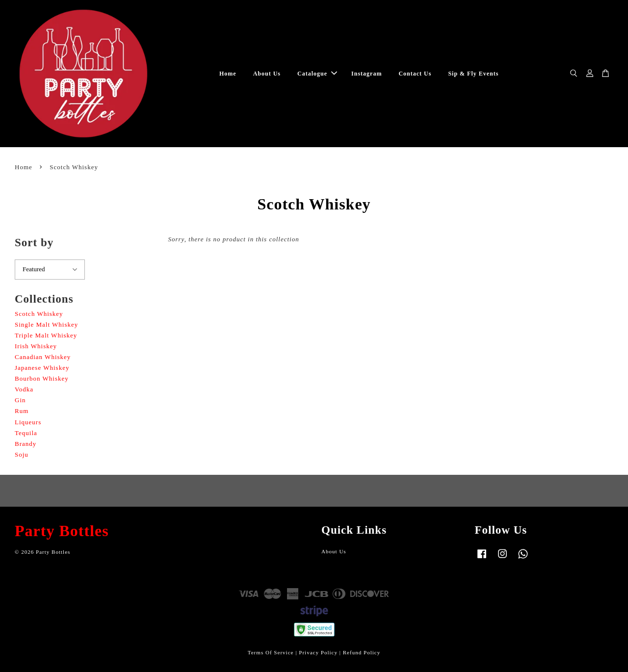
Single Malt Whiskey (46, 324)
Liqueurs (28, 422)
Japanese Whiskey (42, 368)
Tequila (26, 433)
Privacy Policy (318, 652)
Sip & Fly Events (473, 74)
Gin (20, 400)
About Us (267, 74)
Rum (22, 411)
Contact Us (415, 74)
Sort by (34, 243)
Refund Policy (362, 652)
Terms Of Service (271, 652)
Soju (22, 454)
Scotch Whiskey (39, 314)
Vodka (24, 389)
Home (228, 74)
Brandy (26, 444)
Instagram (366, 74)
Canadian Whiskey (43, 357)
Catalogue (317, 74)
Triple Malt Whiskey (46, 335)
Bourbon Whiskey (42, 378)
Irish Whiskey (36, 346)
